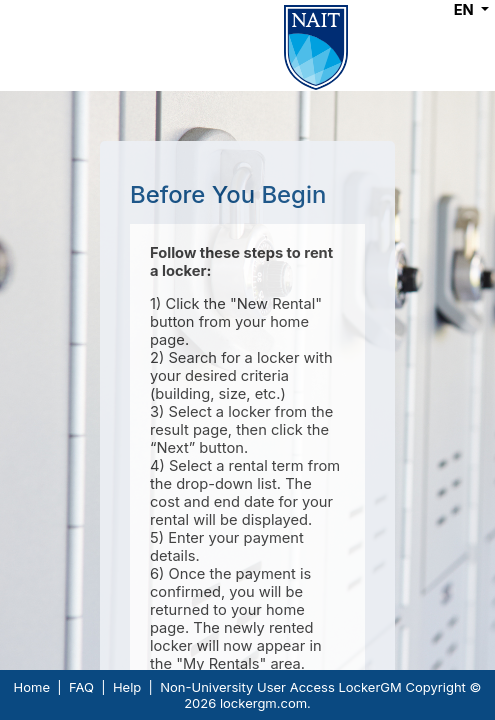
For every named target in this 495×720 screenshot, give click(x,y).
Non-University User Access (247, 687)
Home (32, 687)
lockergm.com (263, 703)
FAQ (81, 687)
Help (127, 687)
